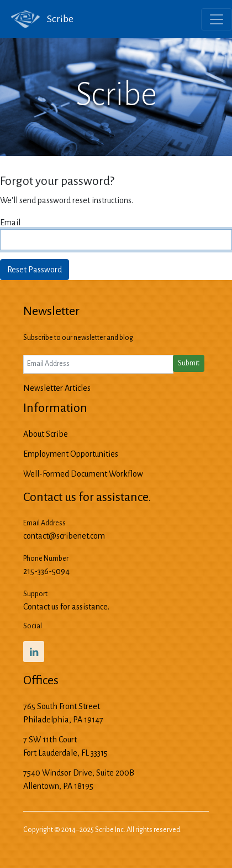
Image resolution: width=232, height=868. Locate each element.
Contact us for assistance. (66, 607)
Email (10, 223)
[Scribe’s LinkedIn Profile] (34, 652)
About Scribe (46, 434)
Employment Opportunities (71, 454)
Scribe (37, 19)
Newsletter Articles (57, 388)
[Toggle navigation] (217, 19)
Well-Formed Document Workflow (83, 474)
